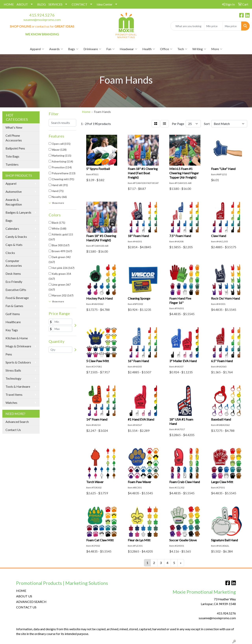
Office (166, 49)
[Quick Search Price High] (232, 26)
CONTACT (80, 4)
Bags (73, 49)
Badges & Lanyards (18, 212)
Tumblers (12, 164)
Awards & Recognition (14, 202)
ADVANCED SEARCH (31, 602)
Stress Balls (13, 370)
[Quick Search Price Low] (214, 26)
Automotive (14, 191)
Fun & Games (14, 306)
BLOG (41, 4)
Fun (110, 49)
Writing (199, 49)
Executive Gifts (16, 290)
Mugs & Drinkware (18, 346)
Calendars (12, 228)
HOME (9, 4)
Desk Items (13, 274)
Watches (11, 403)
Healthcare (13, 322)
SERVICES (55, 4)
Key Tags (12, 330)
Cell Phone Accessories (14, 138)
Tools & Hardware (18, 386)
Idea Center (105, 4)
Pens (9, 354)
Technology (13, 378)
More (217, 49)
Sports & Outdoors (18, 362)
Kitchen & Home (17, 338)
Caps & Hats (14, 245)
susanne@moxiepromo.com (42, 20)
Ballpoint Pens (15, 148)
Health (149, 49)
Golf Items (13, 314)
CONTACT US (26, 607)
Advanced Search (17, 422)
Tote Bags (12, 156)
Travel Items (14, 394)
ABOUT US (24, 596)
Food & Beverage (17, 298)
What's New (14, 127)
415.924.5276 (42, 15)
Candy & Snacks (16, 237)
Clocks (10, 253)
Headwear (128, 49)
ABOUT (22, 4)
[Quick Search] (187, 26)
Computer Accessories (14, 263)
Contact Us (13, 430)
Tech (182, 49)
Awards (56, 49)
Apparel (37, 49)
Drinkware (92, 49)
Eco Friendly (14, 282)
